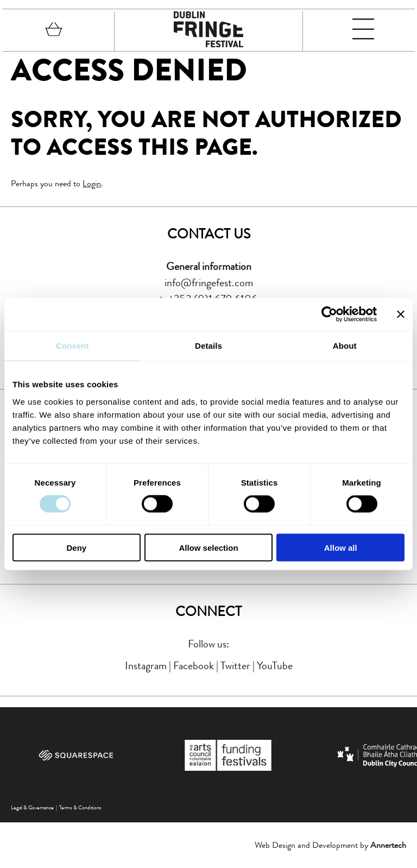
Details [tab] (208, 346)
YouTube (275, 666)
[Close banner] (401, 315)
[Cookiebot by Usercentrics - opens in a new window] (329, 315)
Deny (76, 547)
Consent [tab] (72, 346)
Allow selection (208, 547)
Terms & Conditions (80, 807)
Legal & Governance (32, 807)
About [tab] (345, 346)
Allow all (341, 547)
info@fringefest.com (209, 283)
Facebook (194, 666)
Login (92, 183)
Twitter (235, 666)
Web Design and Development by (330, 845)
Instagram (146, 666)
